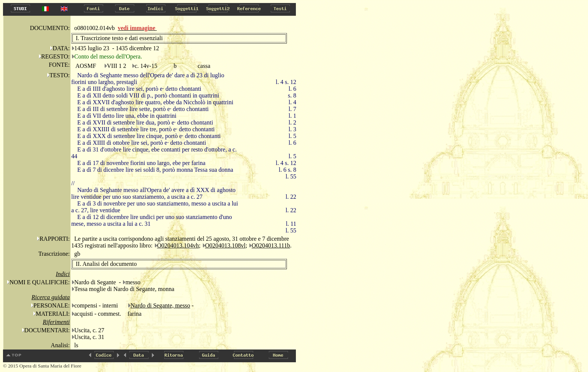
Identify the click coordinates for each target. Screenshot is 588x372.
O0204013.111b (271, 245)
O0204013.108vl (225, 245)
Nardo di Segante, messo (160, 305)
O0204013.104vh (178, 245)
